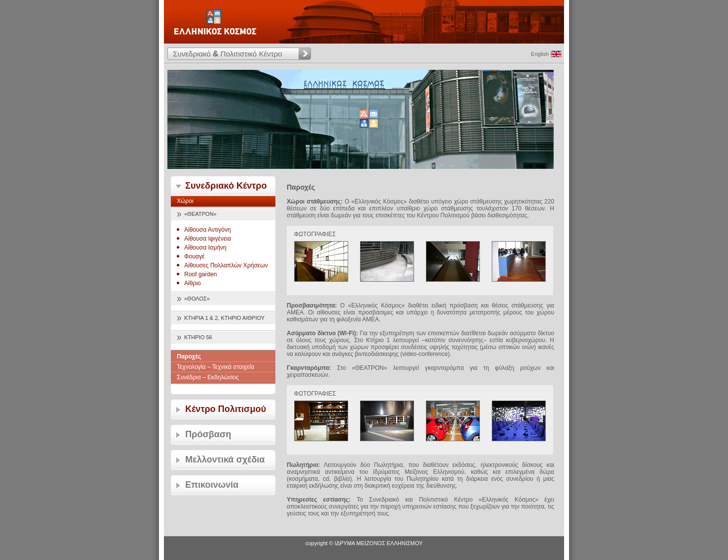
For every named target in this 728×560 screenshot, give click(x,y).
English (540, 54)
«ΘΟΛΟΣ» (197, 299)
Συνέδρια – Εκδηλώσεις (208, 377)
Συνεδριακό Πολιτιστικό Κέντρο (227, 54)
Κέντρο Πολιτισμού (226, 409)
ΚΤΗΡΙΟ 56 (198, 337)
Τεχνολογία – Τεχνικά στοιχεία (215, 367)
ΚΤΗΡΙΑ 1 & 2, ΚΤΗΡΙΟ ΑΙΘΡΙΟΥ (224, 318)
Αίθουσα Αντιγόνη (208, 230)
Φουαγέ (194, 256)
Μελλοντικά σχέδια (225, 459)
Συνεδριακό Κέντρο (226, 186)
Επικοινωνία (212, 485)
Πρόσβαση (208, 434)
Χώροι (185, 201)
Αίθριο (193, 283)
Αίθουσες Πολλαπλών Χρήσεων (226, 265)
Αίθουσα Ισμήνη (205, 248)
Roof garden (201, 274)
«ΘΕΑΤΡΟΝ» (200, 214)
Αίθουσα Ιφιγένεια (208, 239)
